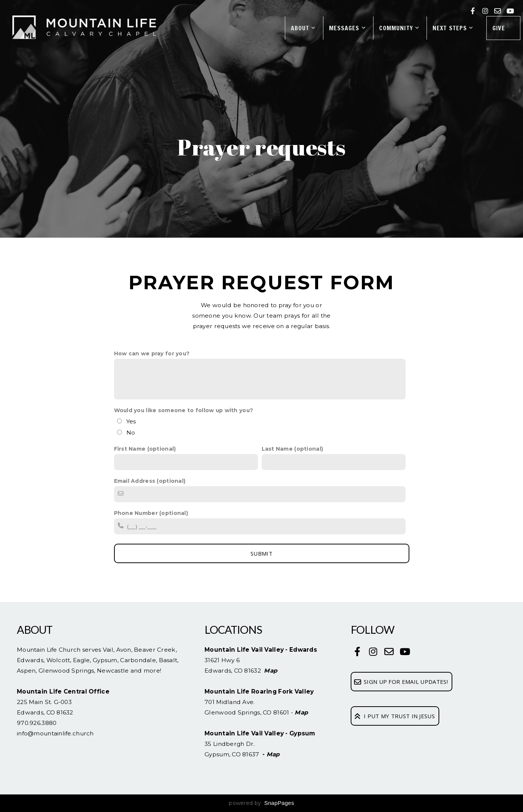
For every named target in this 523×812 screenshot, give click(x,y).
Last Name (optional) (293, 449)
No (131, 433)
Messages (347, 28)
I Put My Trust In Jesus (394, 716)
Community (399, 28)
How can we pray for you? (152, 353)
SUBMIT (261, 553)
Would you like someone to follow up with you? (184, 410)
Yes (131, 421)
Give (499, 28)
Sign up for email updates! (401, 682)
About (303, 28)
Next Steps (453, 28)
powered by (261, 803)
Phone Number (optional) (151, 513)
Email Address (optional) (150, 481)
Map (271, 671)
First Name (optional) (145, 449)
